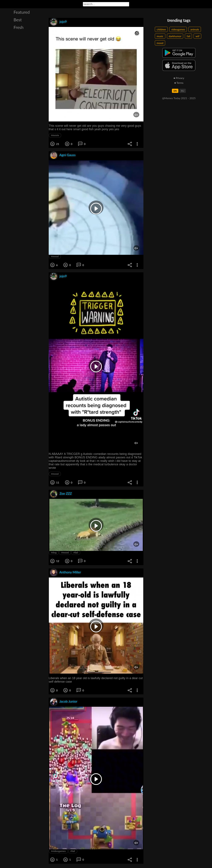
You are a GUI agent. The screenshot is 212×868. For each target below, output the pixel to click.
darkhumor (175, 36)
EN (175, 91)
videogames (178, 29)
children (161, 29)
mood (160, 43)
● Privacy (179, 78)
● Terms (179, 83)
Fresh (19, 27)
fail (188, 36)
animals (195, 29)
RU (183, 91)
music (160, 36)
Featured (22, 12)
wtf (197, 36)
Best (18, 20)
